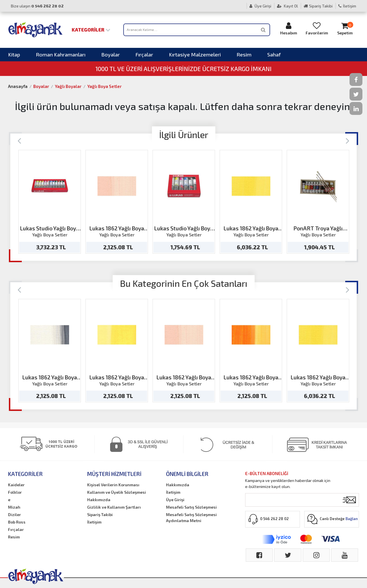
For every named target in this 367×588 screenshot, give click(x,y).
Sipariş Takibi (318, 6)
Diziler (14, 514)
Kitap (14, 54)
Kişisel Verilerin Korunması (113, 485)
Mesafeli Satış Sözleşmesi (191, 507)
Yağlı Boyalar (68, 86)
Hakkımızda (99, 500)
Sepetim (345, 29)
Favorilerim (317, 29)
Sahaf (274, 54)
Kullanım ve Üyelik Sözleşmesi (117, 492)
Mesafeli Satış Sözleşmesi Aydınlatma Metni (191, 518)
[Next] (348, 140)
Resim (244, 54)
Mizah (14, 507)
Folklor (15, 492)
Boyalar (111, 54)
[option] (50, 202)
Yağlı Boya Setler (104, 86)
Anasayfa (18, 86)
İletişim (347, 6)
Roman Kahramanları (61, 54)
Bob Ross (17, 522)
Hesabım (289, 29)
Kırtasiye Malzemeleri (195, 54)
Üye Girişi (260, 6)
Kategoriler (91, 30)
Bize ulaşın (37, 6)
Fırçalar (144, 54)
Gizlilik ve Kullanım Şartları (114, 507)
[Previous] (19, 140)
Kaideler (16, 485)
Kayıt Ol (287, 6)
